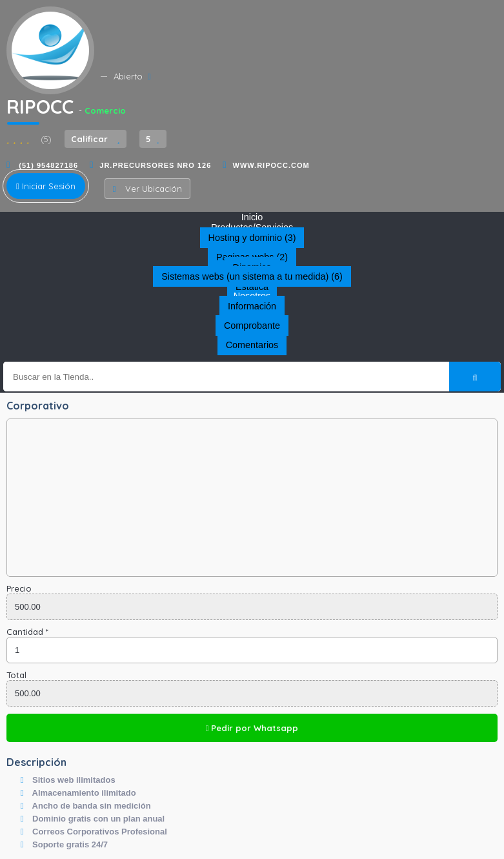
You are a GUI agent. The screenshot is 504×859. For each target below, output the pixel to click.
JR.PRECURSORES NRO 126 (155, 165)
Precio (19, 588)
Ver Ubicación (147, 189)
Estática (252, 287)
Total (16, 675)
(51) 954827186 (47, 165)
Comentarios (252, 345)
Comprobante (252, 326)
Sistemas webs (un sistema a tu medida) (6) (252, 276)
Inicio (252, 217)
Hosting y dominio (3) (252, 238)
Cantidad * (27, 632)
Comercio (105, 110)
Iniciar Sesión (46, 186)
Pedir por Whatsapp (252, 728)
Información (252, 306)
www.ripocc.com (271, 165)
